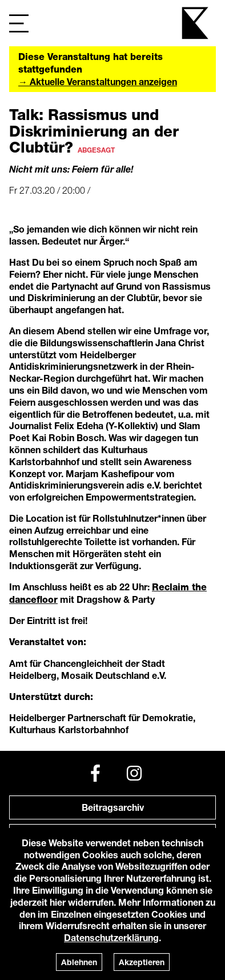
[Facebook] (95, 773)
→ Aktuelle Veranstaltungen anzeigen (98, 81)
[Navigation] (19, 23)
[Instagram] (134, 773)
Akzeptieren (142, 962)
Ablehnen (79, 962)
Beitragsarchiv (113, 807)
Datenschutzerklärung (111, 937)
